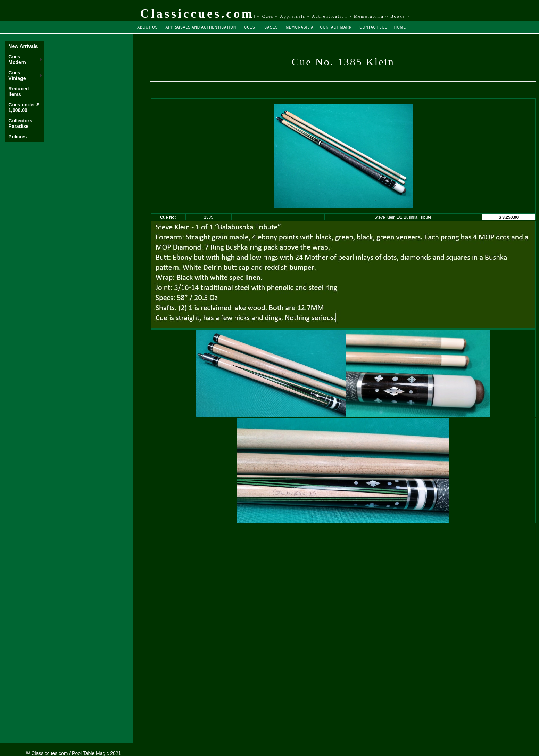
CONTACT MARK (336, 27)
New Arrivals (23, 46)
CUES (250, 27)
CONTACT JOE (374, 27)
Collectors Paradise (20, 123)
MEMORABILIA (300, 27)
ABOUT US (147, 27)
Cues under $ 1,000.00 (24, 107)
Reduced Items (19, 91)
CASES (271, 27)
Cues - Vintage (17, 75)
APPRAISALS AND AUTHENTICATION (201, 27)
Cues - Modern (17, 59)
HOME (400, 27)
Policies (18, 137)
